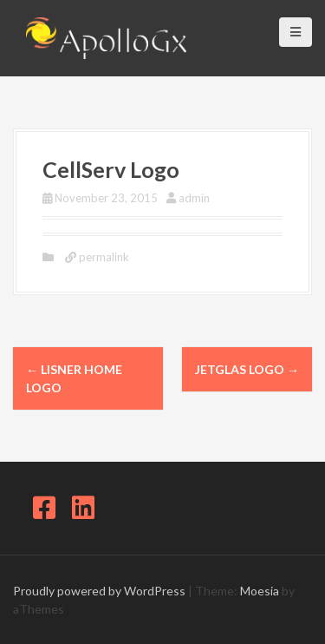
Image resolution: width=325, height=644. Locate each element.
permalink (103, 257)
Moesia (260, 591)
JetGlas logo (247, 369)
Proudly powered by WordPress (99, 591)
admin (194, 198)
